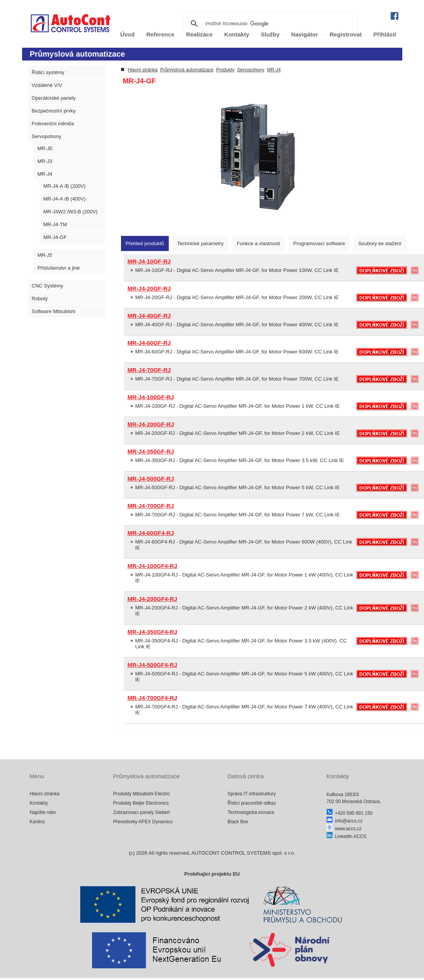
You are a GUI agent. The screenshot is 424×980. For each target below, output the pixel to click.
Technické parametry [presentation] (201, 243)
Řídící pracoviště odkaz (252, 803)
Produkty (225, 70)
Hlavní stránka (143, 70)
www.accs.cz (344, 829)
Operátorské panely (54, 98)
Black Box (238, 822)
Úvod (128, 34)
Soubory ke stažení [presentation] (380, 243)
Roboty (40, 299)
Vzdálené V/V (47, 85)
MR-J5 (45, 255)
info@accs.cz (345, 821)
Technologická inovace (251, 812)
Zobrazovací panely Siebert (142, 812)
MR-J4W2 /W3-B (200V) (71, 212)
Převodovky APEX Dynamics (143, 822)
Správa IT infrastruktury (252, 794)
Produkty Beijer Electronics (141, 803)
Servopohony (47, 136)
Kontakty (39, 803)
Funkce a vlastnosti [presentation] (258, 243)
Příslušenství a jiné (59, 268)
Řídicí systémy (48, 72)
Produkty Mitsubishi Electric (142, 794)
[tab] (145, 243)
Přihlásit (385, 34)
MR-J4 (45, 174)
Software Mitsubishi (54, 311)
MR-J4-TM (55, 224)
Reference (160, 34)
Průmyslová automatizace (187, 70)
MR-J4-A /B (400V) (65, 199)
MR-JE (45, 148)
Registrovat (346, 34)
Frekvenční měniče (53, 124)
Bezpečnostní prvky (54, 111)
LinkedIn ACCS (347, 836)
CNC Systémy (48, 286)
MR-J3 (45, 161)
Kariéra (37, 822)
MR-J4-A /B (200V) (65, 186)
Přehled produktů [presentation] (145, 243)
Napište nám (43, 812)
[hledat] (269, 24)
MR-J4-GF (55, 237)
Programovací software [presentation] (319, 243)
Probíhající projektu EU (212, 874)
